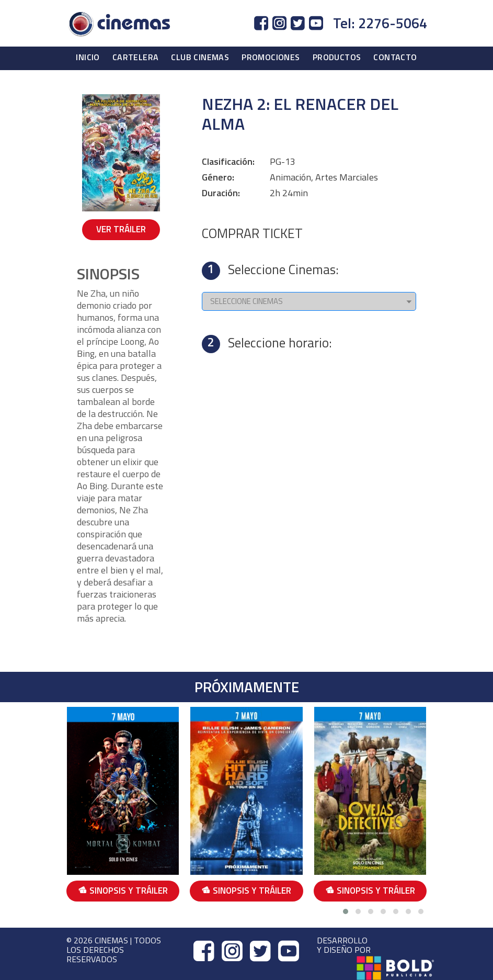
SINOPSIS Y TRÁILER (123, 891)
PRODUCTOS (337, 57)
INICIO (88, 57)
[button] (346, 911)
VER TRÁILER (121, 229)
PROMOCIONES (271, 57)
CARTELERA (136, 57)
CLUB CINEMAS (200, 57)
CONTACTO (395, 57)
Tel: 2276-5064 (380, 23)
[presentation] (428, 805)
